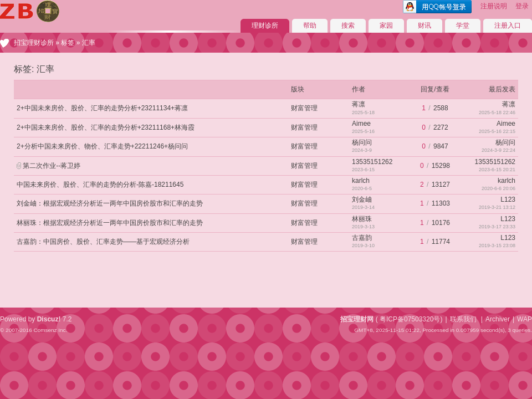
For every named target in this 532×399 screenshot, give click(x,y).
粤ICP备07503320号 (410, 319)
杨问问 (362, 142)
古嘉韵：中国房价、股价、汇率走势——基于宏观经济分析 (103, 242)
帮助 (310, 25)
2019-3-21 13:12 (497, 207)
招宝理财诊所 (34, 43)
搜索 (348, 25)
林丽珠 (362, 219)
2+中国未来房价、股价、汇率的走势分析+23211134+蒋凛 (102, 108)
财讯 (424, 25)
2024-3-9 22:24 (498, 150)
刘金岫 (362, 199)
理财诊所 (265, 25)
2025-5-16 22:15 (497, 131)
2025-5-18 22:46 (497, 112)
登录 (522, 6)
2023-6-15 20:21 (497, 170)
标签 (68, 43)
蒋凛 (359, 104)
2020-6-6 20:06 (498, 188)
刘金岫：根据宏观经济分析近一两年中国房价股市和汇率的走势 (110, 203)
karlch (361, 181)
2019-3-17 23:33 (497, 227)
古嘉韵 (362, 238)
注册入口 (508, 25)
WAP (525, 319)
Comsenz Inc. (50, 330)
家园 (386, 25)
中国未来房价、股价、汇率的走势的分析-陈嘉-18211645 (100, 185)
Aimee (361, 124)
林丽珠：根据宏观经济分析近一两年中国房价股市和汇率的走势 (110, 223)
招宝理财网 (357, 319)
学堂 (463, 25)
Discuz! (49, 319)
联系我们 (463, 319)
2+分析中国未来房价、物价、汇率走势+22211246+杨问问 (102, 146)
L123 (508, 199)
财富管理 (304, 108)
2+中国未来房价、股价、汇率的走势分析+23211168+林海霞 (106, 127)
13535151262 (372, 162)
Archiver (498, 319)
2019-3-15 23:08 (497, 245)
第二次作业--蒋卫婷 (52, 166)
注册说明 (494, 6)
